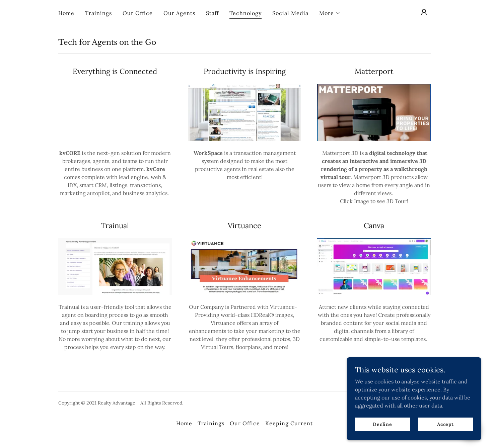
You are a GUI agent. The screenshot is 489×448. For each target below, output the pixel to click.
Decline (382, 424)
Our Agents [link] (179, 13)
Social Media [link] (290, 13)
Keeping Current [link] (289, 423)
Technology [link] (246, 13)
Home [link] (66, 13)
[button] (330, 13)
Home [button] (184, 423)
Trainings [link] (98, 13)
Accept (445, 424)
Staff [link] (212, 13)
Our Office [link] (138, 13)
